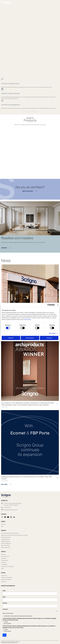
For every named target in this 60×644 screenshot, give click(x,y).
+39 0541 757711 (7, 507)
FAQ (2, 526)
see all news (7, 485)
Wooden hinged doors (6, 543)
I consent (6, 622)
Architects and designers (7, 578)
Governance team (5, 556)
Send (4, 635)
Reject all (11, 338)
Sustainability (4, 564)
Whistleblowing (5, 560)
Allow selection (30, 338)
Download (3, 582)
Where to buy (4, 575)
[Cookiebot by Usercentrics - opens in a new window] (48, 305)
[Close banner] (58, 305)
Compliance (4, 558)
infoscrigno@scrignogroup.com (10, 510)
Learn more (6, 248)
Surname (5, 603)
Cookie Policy (10, 643)
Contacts (3, 524)
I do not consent (7, 624)
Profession (5, 609)
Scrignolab (4, 562)
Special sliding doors (6, 541)
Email (4, 591)
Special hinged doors (6, 547)
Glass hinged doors (5, 545)
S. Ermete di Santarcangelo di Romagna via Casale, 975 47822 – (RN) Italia (12, 504)
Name (4, 597)
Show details (52, 333)
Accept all (49, 338)
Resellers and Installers (6, 580)
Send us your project (30, 191)
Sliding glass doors (5, 539)
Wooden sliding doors (6, 537)
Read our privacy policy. (8, 613)
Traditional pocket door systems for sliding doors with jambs (14, 535)
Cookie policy (27, 320)
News (2, 569)
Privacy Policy (15, 643)
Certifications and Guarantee (8, 567)
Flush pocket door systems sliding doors (10, 533)
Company (3, 554)
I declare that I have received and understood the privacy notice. (18, 616)
